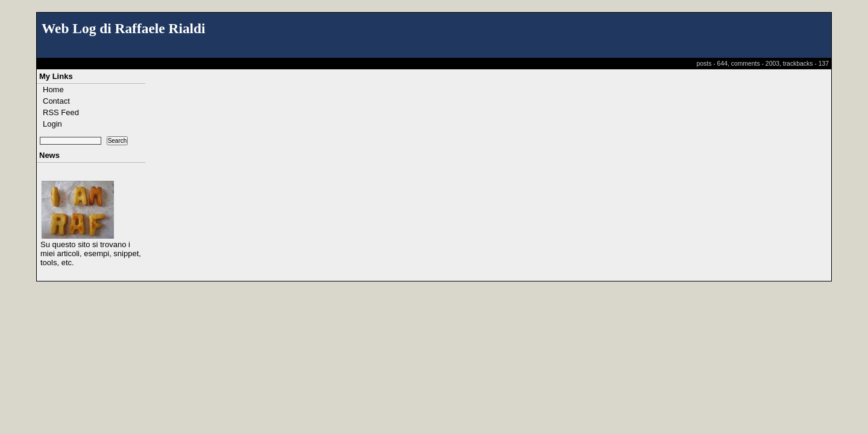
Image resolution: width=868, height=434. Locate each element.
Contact (56, 101)
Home (53, 90)
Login (52, 124)
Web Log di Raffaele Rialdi (124, 28)
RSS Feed (61, 112)
